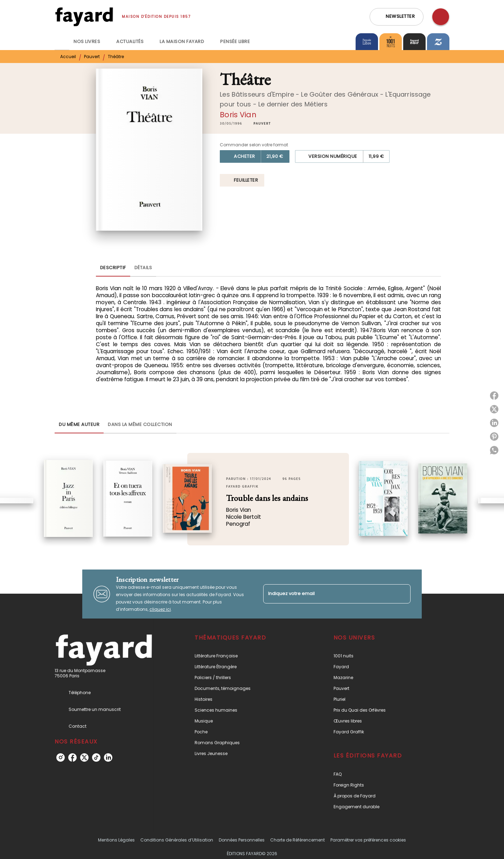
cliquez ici (160, 609)
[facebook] (72, 757)
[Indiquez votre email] (328, 594)
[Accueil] (84, 17)
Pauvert (92, 57)
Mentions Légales (116, 840)
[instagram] (61, 757)
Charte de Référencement (297, 840)
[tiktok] (96, 757)
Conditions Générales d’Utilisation (177, 840)
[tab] (62, 42)
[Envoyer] (402, 594)
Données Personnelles (242, 840)
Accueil (68, 57)
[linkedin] (108, 757)
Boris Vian (238, 115)
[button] (397, 17)
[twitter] (84, 757)
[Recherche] (441, 17)
